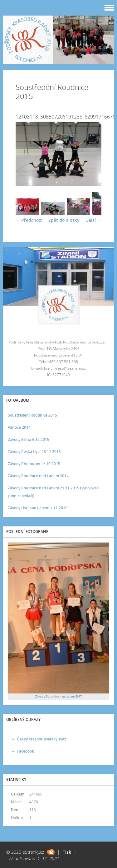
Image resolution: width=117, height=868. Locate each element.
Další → (93, 220)
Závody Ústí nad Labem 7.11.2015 (38, 508)
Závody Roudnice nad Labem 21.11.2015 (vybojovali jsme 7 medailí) (53, 492)
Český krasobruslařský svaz (42, 739)
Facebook (26, 751)
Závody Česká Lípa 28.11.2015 (34, 452)
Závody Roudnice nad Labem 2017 (38, 476)
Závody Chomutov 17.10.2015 (34, 464)
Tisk (67, 852)
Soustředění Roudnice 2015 (32, 415)
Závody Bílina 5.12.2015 (29, 439)
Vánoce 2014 (19, 427)
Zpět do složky (64, 220)
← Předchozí (29, 220)
